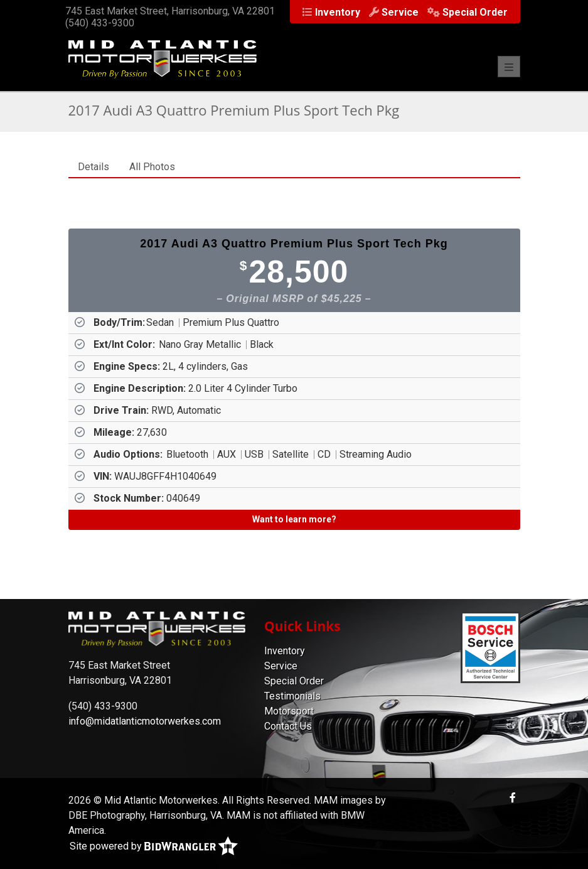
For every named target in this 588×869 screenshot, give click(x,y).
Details (94, 167)
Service (281, 666)
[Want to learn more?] (294, 520)
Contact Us (288, 726)
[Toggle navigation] (509, 67)
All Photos (152, 167)
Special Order (294, 681)
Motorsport (289, 711)
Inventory (285, 651)
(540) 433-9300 (100, 23)
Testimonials (292, 696)
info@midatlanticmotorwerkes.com (145, 721)
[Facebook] (513, 798)
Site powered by (154, 847)
